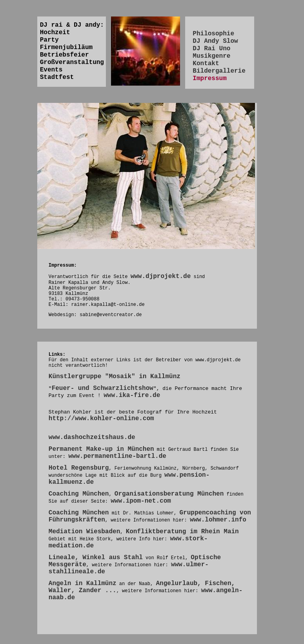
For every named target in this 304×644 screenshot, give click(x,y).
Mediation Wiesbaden (84, 532)
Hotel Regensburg (79, 468)
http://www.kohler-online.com (101, 419)
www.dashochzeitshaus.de (92, 437)
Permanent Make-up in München (101, 449)
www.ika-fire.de (132, 395)
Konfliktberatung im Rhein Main (182, 532)
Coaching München (79, 494)
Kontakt (206, 64)
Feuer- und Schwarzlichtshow (103, 388)
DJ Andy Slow (215, 41)
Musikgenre (211, 56)
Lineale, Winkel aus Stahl (96, 558)
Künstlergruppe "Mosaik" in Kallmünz (115, 377)
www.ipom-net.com (141, 501)
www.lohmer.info (218, 520)
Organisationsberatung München (169, 494)
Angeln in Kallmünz (83, 584)
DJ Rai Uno (211, 49)
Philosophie (213, 34)
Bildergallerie (219, 71)
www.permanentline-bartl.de (117, 456)
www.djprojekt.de (161, 276)
